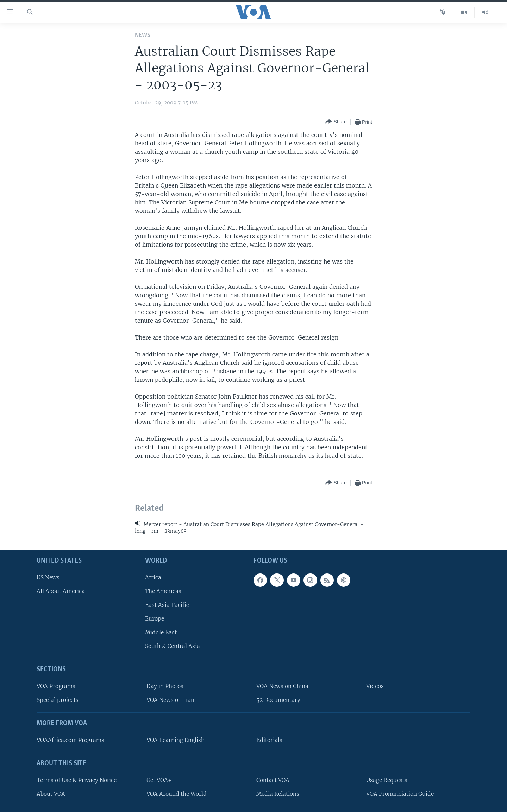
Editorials (269, 740)
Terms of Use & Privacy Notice (77, 780)
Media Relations (278, 794)
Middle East (161, 632)
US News (48, 577)
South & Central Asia (173, 646)
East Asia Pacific (167, 605)
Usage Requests (387, 780)
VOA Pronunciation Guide (400, 794)
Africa (153, 577)
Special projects (58, 700)
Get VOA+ (159, 780)
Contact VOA (273, 780)
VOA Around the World (177, 794)
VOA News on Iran (170, 700)
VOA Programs (56, 686)
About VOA (51, 794)
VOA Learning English (176, 740)
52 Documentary (278, 700)
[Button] (336, 122)
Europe (155, 619)
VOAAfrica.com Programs (70, 740)
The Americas (163, 591)
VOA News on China (282, 686)
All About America (61, 591)
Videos (375, 686)
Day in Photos (165, 686)
